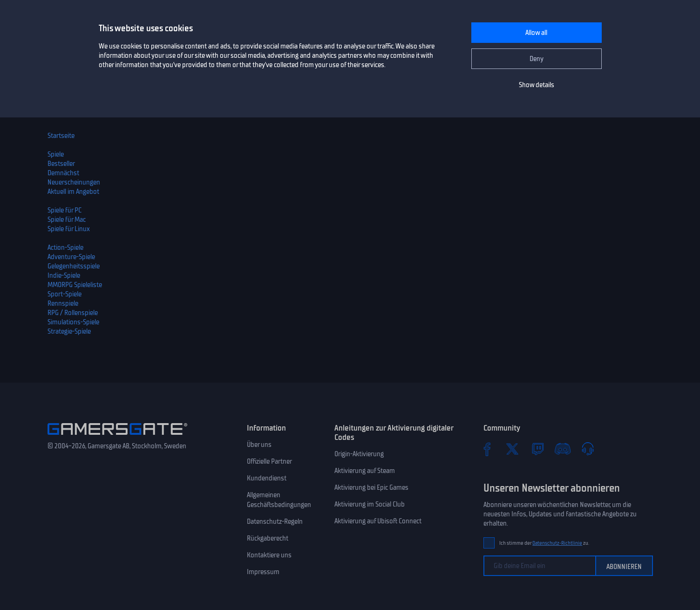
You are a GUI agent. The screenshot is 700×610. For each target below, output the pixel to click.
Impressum (263, 572)
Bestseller (61, 164)
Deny (537, 59)
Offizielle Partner (269, 461)
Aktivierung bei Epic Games (371, 487)
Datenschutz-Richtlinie (557, 543)
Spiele (56, 154)
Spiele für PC (65, 210)
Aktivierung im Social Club (370, 504)
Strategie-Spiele (69, 331)
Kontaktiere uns (269, 555)
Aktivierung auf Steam (365, 471)
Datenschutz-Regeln (275, 521)
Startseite (61, 136)
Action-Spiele (65, 247)
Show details (537, 85)
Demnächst (63, 173)
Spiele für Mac (67, 219)
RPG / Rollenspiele (73, 313)
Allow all (536, 33)
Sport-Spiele (65, 294)
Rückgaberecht (268, 538)
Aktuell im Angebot (73, 192)
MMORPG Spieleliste (75, 285)
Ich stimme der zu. (544, 543)
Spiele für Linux (69, 229)
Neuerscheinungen (74, 182)
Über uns (259, 445)
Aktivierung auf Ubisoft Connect (378, 521)
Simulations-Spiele (73, 322)
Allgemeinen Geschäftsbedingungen (279, 500)
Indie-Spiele (64, 275)
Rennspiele (63, 303)
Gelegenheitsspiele (74, 266)
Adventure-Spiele (71, 257)
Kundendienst (267, 478)
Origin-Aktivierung (359, 454)
